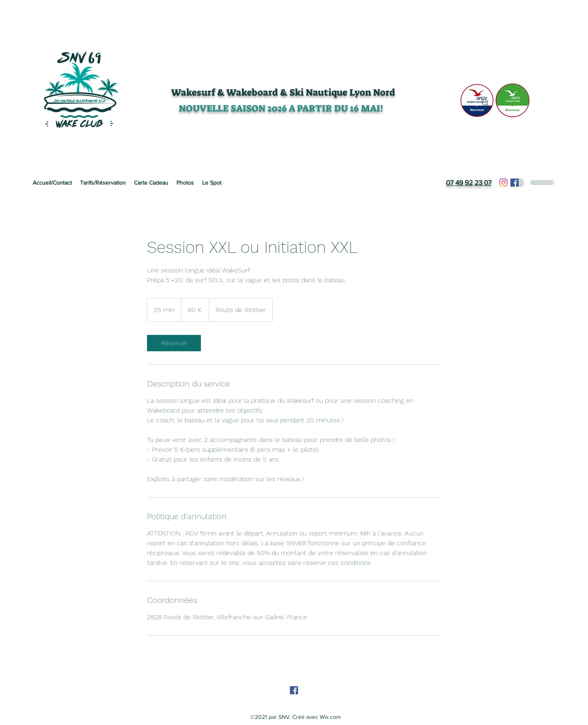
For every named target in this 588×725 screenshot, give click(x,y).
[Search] (486, 103)
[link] (174, 343)
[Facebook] (514, 183)
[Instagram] (503, 183)
